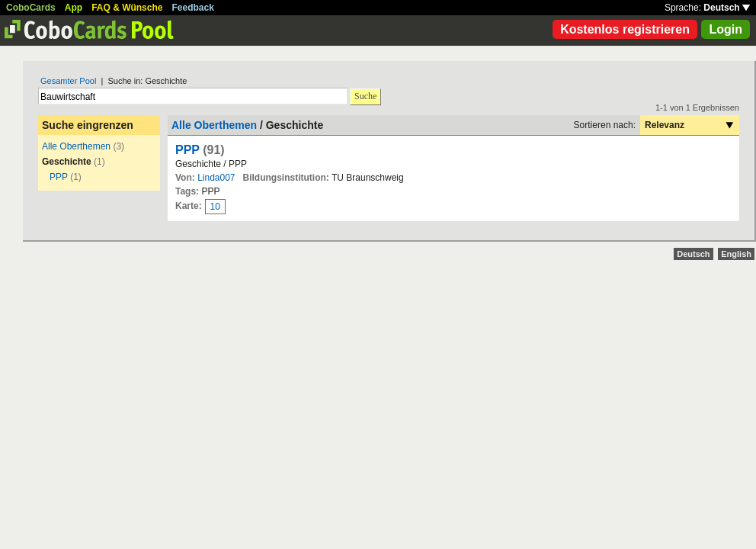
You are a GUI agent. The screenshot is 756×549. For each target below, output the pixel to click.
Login (726, 29)
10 (215, 207)
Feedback (193, 8)
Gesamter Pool (68, 81)
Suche (365, 96)
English (736, 254)
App (74, 8)
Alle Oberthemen (76, 146)
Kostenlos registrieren (625, 29)
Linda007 (216, 178)
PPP (59, 177)
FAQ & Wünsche (127, 8)
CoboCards (31, 8)
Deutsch (727, 8)
